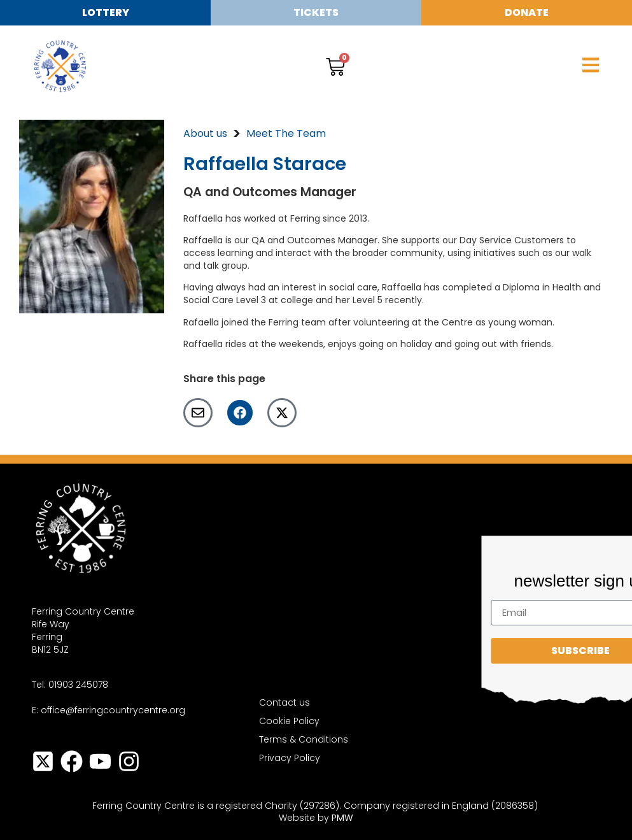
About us (205, 133)
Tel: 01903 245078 (70, 685)
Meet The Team (286, 133)
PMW (342, 818)
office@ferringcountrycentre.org (113, 710)
